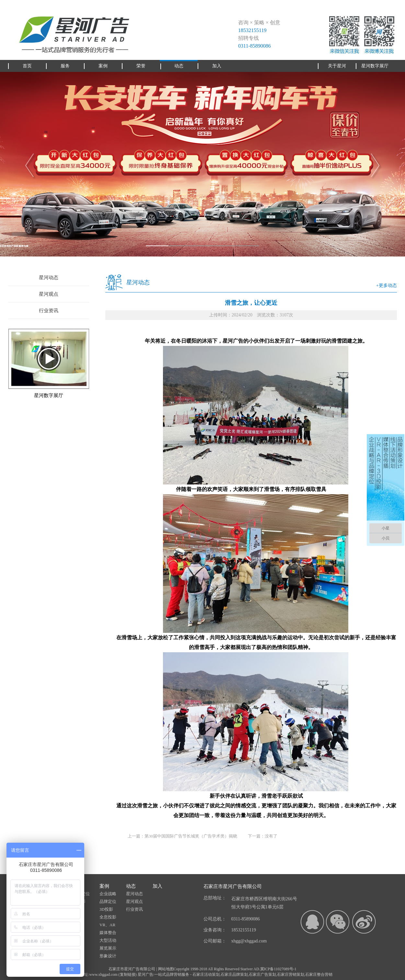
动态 (131, 886)
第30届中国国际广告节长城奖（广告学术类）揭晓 (191, 836)
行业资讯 (49, 311)
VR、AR (107, 925)
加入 (157, 886)
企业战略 (108, 894)
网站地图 (166, 969)
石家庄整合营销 (319, 974)
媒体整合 (108, 933)
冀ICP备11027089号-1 (278, 969)
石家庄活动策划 (206, 974)
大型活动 (108, 940)
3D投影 (106, 909)
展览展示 (108, 948)
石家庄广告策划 (262, 974)
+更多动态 (387, 285)
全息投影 (108, 917)
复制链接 (128, 974)
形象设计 (108, 956)
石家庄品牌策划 (234, 974)
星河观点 (49, 294)
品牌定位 (108, 901)
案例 (104, 886)
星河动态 (49, 278)
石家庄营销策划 (291, 974)
